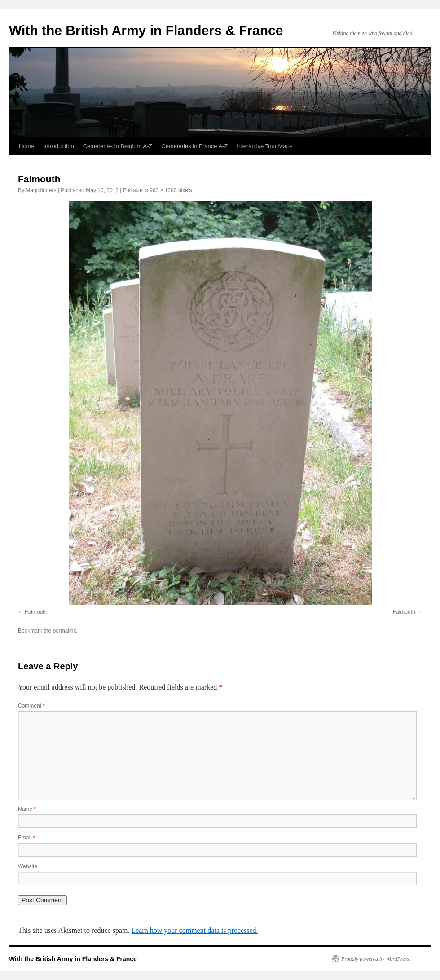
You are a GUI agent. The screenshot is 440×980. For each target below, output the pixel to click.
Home (27, 146)
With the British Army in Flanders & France (146, 30)
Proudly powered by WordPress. (376, 959)
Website (28, 866)
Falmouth (36, 612)
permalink (64, 631)
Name (27, 809)
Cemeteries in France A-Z (194, 146)
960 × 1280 (163, 190)
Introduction (59, 146)
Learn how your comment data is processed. (194, 930)
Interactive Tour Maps (264, 146)
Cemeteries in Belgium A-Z (118, 146)
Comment (31, 706)
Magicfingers (41, 190)
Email (26, 838)
